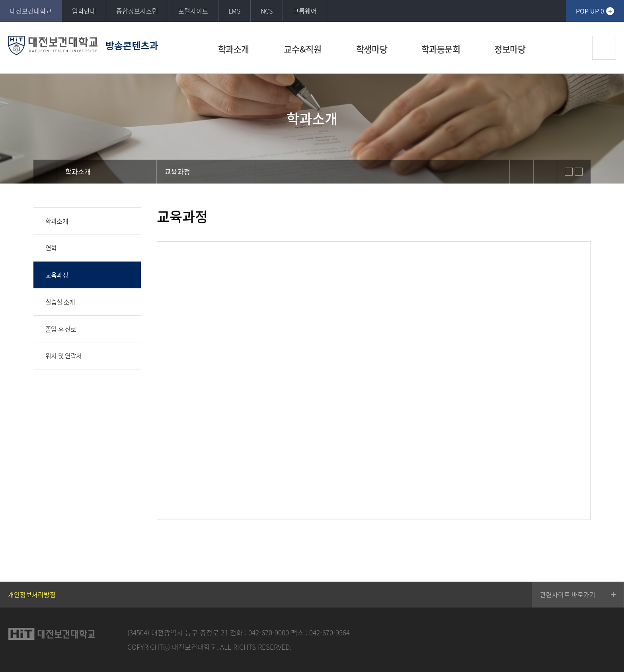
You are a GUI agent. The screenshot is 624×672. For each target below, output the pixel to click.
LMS (234, 11)
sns (521, 172)
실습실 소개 (60, 302)
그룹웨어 (305, 11)
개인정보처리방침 (32, 594)
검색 (604, 48)
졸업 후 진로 (61, 329)
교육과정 (57, 275)
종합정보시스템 (137, 11)
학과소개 (57, 221)
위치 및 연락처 (64, 356)
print (545, 172)
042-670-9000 (269, 632)
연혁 (51, 248)
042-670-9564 (330, 632)
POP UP (590, 11)
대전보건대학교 (31, 11)
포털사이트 (193, 11)
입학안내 (84, 11)
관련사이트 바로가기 (568, 594)
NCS (267, 11)
